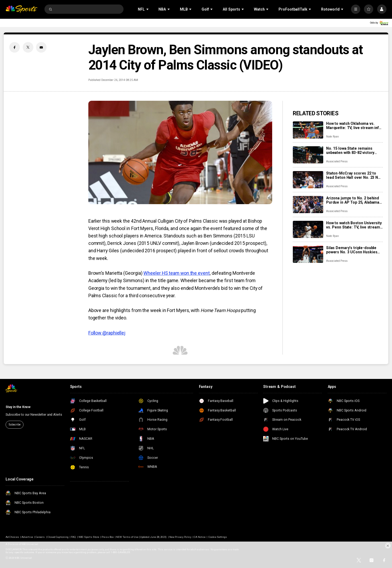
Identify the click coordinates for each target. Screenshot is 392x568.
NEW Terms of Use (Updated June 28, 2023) (141, 537)
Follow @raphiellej (107, 333)
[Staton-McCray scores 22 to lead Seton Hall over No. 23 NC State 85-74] (308, 180)
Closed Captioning (58, 537)
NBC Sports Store (89, 537)
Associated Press (337, 161)
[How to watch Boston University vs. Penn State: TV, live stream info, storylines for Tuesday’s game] (308, 229)
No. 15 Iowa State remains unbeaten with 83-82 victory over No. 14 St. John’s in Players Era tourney (350, 150)
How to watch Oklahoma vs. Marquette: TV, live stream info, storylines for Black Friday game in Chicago (354, 126)
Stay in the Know (18, 407)
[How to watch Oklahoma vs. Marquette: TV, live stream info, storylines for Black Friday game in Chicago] (308, 130)
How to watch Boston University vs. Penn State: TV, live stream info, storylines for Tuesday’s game (354, 225)
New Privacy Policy (180, 537)
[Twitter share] (28, 47)
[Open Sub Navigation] (148, 9)
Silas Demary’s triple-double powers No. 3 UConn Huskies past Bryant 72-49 (352, 250)
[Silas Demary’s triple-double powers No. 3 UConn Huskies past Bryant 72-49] (308, 254)
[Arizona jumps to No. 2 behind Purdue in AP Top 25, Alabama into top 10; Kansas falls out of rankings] (308, 205)
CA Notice (200, 537)
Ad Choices (12, 537)
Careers (40, 537)
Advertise (27, 537)
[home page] (21, 9)
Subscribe (15, 425)
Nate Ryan (332, 137)
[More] (356, 9)
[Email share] (41, 47)
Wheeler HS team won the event (176, 273)
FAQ (73, 537)
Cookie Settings (218, 537)
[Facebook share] (15, 47)
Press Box (108, 537)
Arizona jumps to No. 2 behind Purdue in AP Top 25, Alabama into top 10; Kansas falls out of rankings (353, 200)
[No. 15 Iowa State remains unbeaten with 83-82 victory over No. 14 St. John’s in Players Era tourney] (308, 155)
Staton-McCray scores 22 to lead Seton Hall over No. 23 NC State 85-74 (353, 175)
